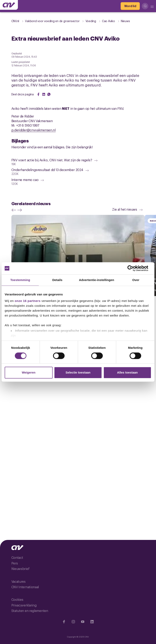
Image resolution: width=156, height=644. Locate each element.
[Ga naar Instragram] (73, 622)
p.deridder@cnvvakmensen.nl (34, 130)
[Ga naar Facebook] (64, 622)
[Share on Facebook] (38, 94)
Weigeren (29, 373)
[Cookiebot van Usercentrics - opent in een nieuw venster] (134, 268)
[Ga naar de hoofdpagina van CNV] (9, 5)
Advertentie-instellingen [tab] (97, 280)
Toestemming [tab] (20, 280)
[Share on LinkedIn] (44, 94)
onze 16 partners (28, 301)
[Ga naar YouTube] (83, 622)
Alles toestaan (127, 373)
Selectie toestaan (78, 373)
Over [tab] (136, 280)
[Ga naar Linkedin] (92, 622)
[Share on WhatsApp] (49, 94)
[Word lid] (130, 6)
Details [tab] (57, 280)
